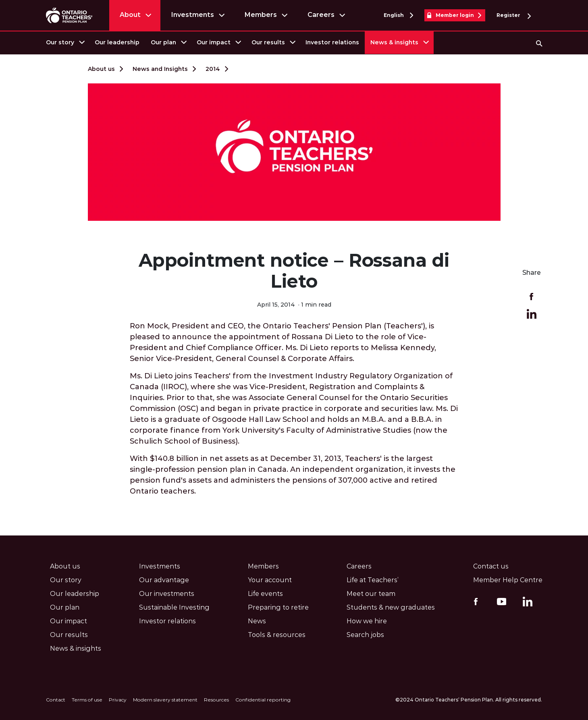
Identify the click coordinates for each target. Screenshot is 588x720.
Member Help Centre (508, 580)
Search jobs (365, 635)
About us (101, 69)
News (257, 621)
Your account (270, 580)
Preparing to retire (278, 607)
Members (261, 15)
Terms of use (87, 700)
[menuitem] (65, 43)
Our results (268, 42)
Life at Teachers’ (373, 580)
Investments (192, 15)
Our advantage (164, 580)
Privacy (118, 700)
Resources (216, 700)
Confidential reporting (263, 700)
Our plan (163, 42)
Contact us (491, 566)
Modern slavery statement (165, 700)
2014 (213, 69)
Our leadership (117, 42)
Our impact (214, 42)
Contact (56, 700)
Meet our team (371, 594)
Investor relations (332, 42)
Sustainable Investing (174, 607)
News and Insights (160, 69)
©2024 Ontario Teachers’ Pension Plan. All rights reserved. (469, 700)
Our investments (167, 594)
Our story (60, 42)
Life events (265, 594)
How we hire (367, 621)
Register (514, 16)
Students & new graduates (391, 607)
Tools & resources (277, 635)
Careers (321, 15)
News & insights (394, 42)
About (130, 15)
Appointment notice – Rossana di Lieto (294, 271)
